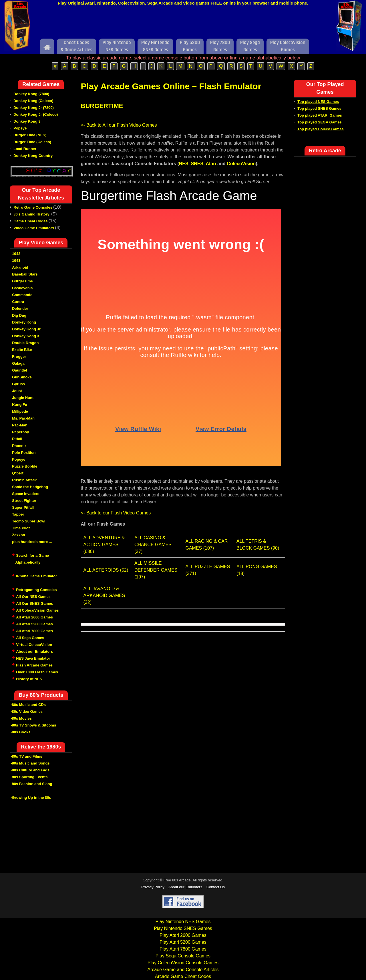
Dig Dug (19, 315)
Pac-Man (20, 425)
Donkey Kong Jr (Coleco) (36, 114)
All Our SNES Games (34, 603)
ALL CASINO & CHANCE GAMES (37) (153, 545)
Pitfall (17, 439)
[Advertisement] (183, 24)
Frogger (19, 357)
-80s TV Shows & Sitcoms (33, 725)
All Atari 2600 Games (34, 617)
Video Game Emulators (34, 228)
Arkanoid (20, 267)
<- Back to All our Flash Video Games (119, 125)
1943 (16, 261)
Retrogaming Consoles (36, 590)
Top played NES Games (318, 102)
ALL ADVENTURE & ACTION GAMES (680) (104, 545)
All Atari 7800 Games (34, 631)
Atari (211, 164)
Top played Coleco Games (321, 129)
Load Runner (25, 149)
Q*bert (18, 473)
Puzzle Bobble (25, 466)
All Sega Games (30, 638)
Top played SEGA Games (320, 122)
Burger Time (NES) (30, 135)
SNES (197, 164)
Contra (18, 302)
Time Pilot (21, 528)
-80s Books (20, 732)
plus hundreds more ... (32, 542)
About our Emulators (34, 651)
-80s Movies (21, 718)
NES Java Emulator (33, 658)
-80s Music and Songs (30, 763)
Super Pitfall (23, 507)
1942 (16, 254)
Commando (22, 295)
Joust (17, 391)
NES (184, 164)
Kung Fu (20, 405)
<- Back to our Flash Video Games (116, 513)
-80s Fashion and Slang (31, 784)
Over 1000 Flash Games (37, 672)
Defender (20, 309)
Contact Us (216, 887)
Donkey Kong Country (33, 156)
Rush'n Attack (24, 480)
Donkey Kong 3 (27, 121)
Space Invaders (26, 494)
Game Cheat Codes (30, 221)
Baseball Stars (25, 274)
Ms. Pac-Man (23, 418)
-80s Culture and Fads (30, 770)
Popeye (20, 128)
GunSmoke (22, 377)
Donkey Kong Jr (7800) (34, 108)
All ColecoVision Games (37, 610)
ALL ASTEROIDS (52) (106, 570)
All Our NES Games (33, 597)
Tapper (18, 514)
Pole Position (24, 453)
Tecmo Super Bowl (29, 521)
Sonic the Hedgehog (30, 487)
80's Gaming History (32, 214)
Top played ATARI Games (320, 115)
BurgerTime (22, 281)
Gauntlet (20, 370)
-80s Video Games (27, 711)
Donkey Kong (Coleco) (33, 101)
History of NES (29, 679)
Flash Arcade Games (34, 665)
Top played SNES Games (319, 108)
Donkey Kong (24, 322)
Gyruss (18, 384)
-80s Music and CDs (28, 705)
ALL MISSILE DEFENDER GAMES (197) (156, 570)
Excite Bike (22, 350)
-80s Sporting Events (29, 777)
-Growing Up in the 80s (31, 798)
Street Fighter (24, 501)
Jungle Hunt (23, 398)
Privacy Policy (153, 887)
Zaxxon (19, 535)
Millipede (20, 411)
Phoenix (19, 446)
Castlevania (22, 288)
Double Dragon (25, 343)
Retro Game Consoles (33, 207)
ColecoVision (241, 164)
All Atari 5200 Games (34, 624)
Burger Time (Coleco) (32, 142)
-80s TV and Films (26, 756)
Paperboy (20, 432)
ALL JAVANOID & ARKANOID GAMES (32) (104, 595)
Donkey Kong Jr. (27, 329)
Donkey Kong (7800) (31, 94)
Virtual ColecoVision (34, 645)
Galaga (18, 363)
